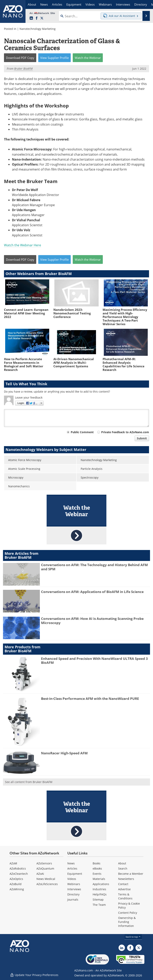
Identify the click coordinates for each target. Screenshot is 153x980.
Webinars (74, 884)
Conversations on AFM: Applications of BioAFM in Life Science (92, 592)
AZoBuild (16, 884)
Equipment (75, 874)
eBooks (97, 868)
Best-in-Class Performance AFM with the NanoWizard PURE (90, 699)
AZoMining (17, 889)
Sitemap (98, 900)
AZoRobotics (18, 868)
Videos (72, 879)
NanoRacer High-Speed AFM (64, 753)
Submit (142, 438)
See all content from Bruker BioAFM (29, 782)
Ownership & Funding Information (127, 922)
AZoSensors (44, 863)
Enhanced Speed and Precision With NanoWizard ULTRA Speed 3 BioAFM (94, 661)
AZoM (13, 863)
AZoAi (40, 874)
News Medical (46, 879)
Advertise (124, 889)
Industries (99, 889)
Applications (101, 884)
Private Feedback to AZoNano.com (125, 432)
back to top (133, 937)
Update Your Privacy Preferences (34, 975)
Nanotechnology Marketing (38, 29)
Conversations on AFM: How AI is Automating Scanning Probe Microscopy (92, 621)
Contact (123, 884)
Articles (72, 868)
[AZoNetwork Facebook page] (37, 18)
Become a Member (131, 874)
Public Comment (82, 432)
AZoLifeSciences (47, 884)
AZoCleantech (19, 874)
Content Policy (128, 913)
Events (97, 874)
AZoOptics (16, 879)
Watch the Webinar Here (23, 245)
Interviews (74, 889)
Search (123, 868)
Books (97, 863)
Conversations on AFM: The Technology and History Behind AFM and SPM (94, 567)
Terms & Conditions (125, 896)
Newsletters (126, 879)
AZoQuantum (45, 868)
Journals (73, 900)
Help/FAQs (100, 894)
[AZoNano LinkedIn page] (31, 18)
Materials (99, 879)
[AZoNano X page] (42, 18)
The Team (99, 905)
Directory (73, 894)
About (122, 863)
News (71, 863)
